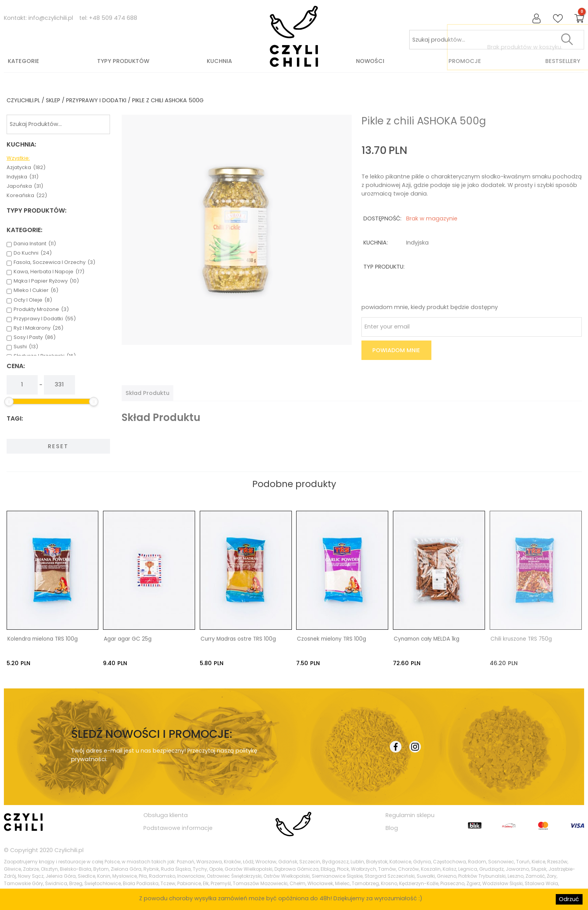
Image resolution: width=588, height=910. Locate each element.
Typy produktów (123, 61)
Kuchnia (219, 61)
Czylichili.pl (69, 850)
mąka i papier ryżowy (46, 281)
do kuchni (33, 253)
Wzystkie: (18, 158)
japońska (25, 186)
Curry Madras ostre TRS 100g (238, 639)
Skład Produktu (147, 393)
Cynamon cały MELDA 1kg (427, 639)
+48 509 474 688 (113, 18)
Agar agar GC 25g (128, 639)
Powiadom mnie (396, 350)
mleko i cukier (36, 290)
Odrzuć (569, 899)
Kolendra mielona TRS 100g (43, 639)
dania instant (35, 244)
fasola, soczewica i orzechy (54, 262)
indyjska (23, 177)
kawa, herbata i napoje (49, 272)
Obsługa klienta (166, 815)
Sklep (53, 100)
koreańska (27, 196)
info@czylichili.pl (51, 18)
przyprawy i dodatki (96, 100)
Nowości (370, 61)
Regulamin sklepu (410, 815)
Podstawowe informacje (178, 828)
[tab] (147, 393)
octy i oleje (33, 300)
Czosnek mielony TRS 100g (332, 639)
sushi (26, 347)
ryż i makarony (38, 328)
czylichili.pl (23, 100)
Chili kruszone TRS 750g (521, 639)
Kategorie (24, 61)
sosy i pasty (35, 337)
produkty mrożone (41, 309)
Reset (58, 446)
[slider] (9, 402)
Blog (392, 828)
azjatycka (26, 168)
